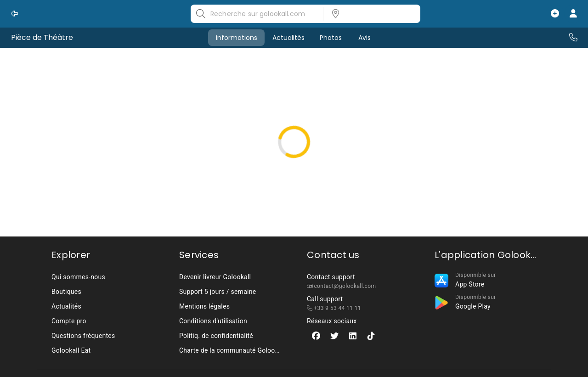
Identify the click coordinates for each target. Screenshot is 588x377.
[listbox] (369, 14)
